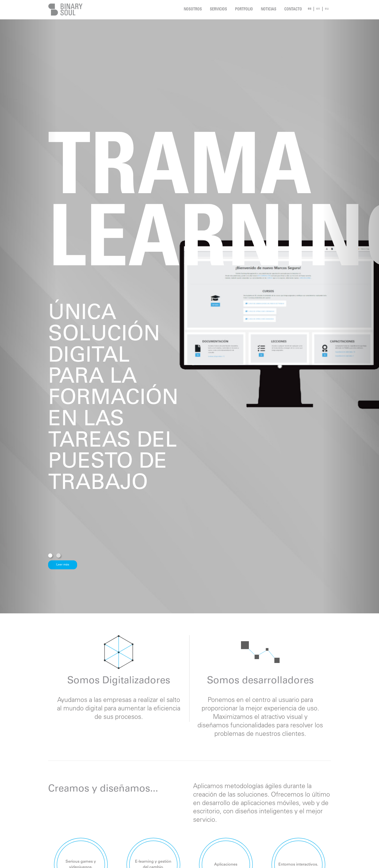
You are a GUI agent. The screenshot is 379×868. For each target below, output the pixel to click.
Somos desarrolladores (260, 681)
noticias (269, 10)
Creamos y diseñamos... (103, 789)
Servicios (218, 10)
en (318, 9)
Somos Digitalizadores (119, 681)
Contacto (293, 10)
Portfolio (244, 10)
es (310, 9)
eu (327, 9)
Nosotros (193, 10)
